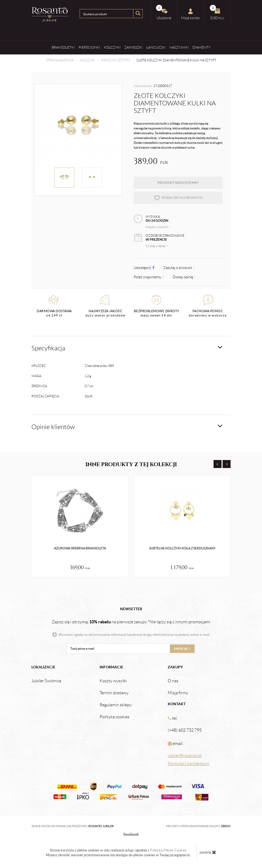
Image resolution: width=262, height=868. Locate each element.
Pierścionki (89, 47)
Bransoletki (63, 47)
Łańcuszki (156, 47)
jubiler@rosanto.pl (185, 756)
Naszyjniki (179, 47)
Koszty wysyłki (158, 227)
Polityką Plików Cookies (168, 850)
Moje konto (190, 14)
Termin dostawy (114, 693)
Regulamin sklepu (116, 705)
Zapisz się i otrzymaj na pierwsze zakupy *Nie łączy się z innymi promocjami (131, 622)
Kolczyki (112, 47)
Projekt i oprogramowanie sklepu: (198, 826)
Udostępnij (144, 268)
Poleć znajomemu (149, 277)
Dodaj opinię (184, 277)
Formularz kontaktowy (189, 764)
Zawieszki (134, 47)
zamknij (208, 852)
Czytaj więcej (157, 246)
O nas (173, 681)
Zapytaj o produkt (179, 268)
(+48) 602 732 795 (185, 730)
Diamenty (202, 47)
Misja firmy (178, 693)
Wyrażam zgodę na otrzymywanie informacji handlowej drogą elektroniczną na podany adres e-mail (134, 635)
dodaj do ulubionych (178, 198)
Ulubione (164, 12)
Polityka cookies (114, 717)
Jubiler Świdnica (46, 681)
